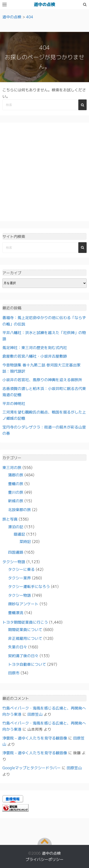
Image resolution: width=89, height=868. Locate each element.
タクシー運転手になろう (29, 587)
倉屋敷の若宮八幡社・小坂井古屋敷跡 (35, 356)
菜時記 (25, 542)
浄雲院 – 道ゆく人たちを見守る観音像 (35, 738)
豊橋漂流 (16, 613)
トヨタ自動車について (27, 664)
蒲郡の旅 (16, 475)
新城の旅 (16, 501)
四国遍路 (16, 552)
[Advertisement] (44, 172)
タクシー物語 (14, 562)
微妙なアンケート (23, 604)
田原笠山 (35, 714)
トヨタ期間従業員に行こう (25, 622)
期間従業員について (25, 630)
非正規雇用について (25, 638)
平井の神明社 (14, 404)
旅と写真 (10, 519)
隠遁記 (19, 534)
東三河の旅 (12, 468)
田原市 (14, 673)
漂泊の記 (16, 527)
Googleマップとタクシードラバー (31, 768)
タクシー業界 (19, 578)
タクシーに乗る (21, 569)
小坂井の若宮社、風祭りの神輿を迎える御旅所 (42, 380)
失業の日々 (18, 647)
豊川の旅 (16, 492)
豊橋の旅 (16, 484)
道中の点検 (45, 4)
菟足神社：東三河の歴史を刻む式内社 (35, 348)
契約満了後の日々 (23, 656)
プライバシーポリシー (44, 859)
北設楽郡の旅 (19, 510)
